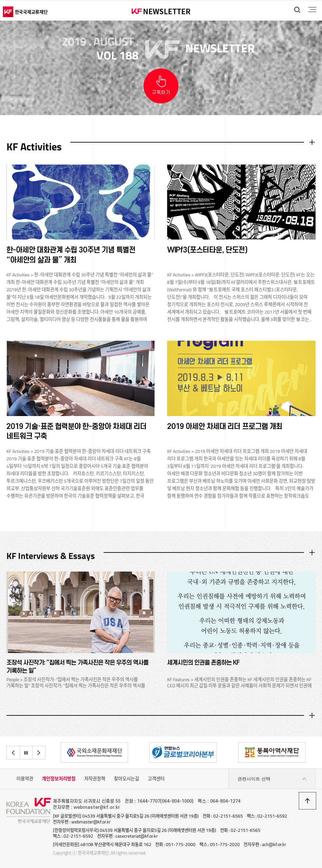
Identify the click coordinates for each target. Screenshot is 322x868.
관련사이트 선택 (272, 780)
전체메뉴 (312, 10)
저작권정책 (95, 779)
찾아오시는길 (126, 779)
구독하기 (161, 93)
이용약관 (25, 779)
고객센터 (156, 779)
